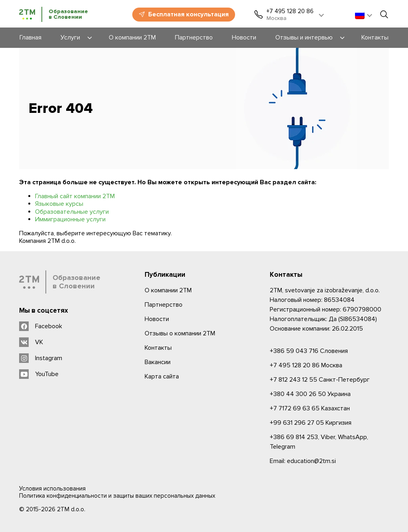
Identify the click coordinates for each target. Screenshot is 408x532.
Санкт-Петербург (320, 380)
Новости (157, 319)
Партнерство (164, 305)
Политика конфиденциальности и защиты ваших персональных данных (117, 496)
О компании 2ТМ (168, 290)
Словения (309, 351)
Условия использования (52, 489)
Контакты (158, 348)
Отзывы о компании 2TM (180, 333)
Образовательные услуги (72, 212)
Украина (310, 394)
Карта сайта (162, 376)
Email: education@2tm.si (303, 461)
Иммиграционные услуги (70, 219)
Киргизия (311, 423)
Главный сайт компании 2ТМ (75, 196)
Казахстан (310, 408)
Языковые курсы (59, 204)
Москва (306, 365)
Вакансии (158, 362)
